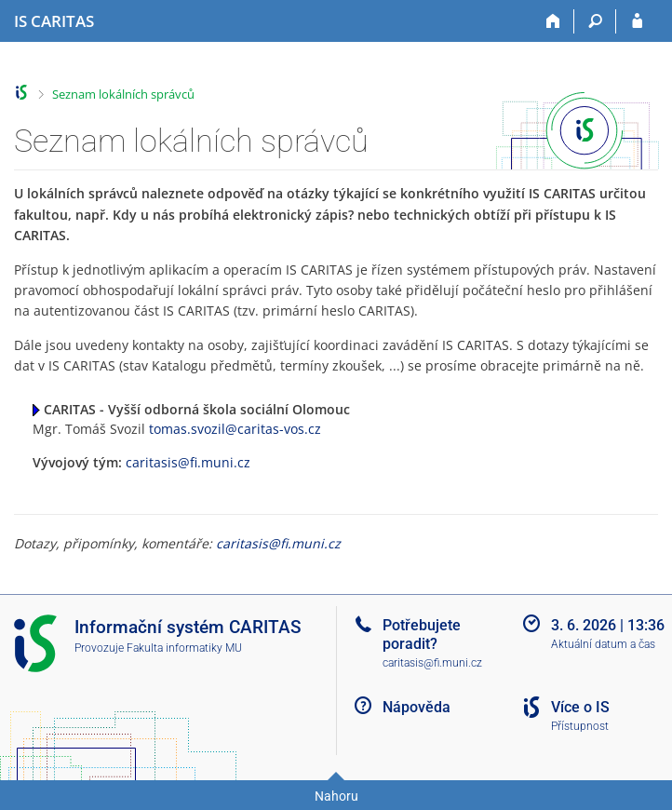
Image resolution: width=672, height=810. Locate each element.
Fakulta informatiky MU (184, 648)
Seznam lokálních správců (123, 94)
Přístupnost (580, 726)
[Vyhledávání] (595, 21)
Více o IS (580, 707)
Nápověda (417, 707)
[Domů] (553, 21)
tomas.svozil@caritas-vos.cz (235, 429)
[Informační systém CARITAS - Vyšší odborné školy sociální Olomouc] (54, 21)
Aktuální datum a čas (603, 644)
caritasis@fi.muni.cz (188, 462)
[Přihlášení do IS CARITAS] (637, 21)
